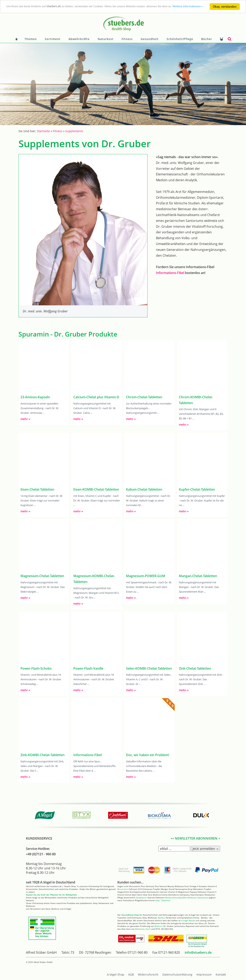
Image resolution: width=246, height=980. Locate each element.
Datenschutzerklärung (177, 974)
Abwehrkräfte (79, 39)
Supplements (74, 131)
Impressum (204, 974)
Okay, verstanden (225, 7)
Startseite (43, 131)
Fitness (127, 39)
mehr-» (25, 419)
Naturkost (106, 39)
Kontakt (221, 974)
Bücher (207, 39)
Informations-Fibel (170, 273)
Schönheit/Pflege (180, 39)
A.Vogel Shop (116, 974)
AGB (131, 974)
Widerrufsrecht (148, 974)
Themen (31, 39)
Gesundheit (150, 39)
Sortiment (53, 39)
